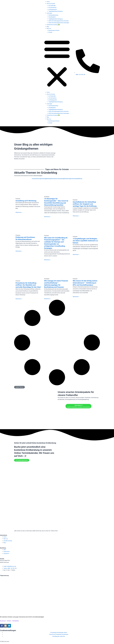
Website (80, 179)
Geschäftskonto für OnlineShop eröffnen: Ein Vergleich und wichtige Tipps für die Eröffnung (85, 204)
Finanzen (34, 179)
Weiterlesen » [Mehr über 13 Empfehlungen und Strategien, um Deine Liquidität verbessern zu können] (76, 254)
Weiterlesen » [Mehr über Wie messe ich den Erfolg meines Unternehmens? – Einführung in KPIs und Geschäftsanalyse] (76, 299)
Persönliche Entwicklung (57, 179)
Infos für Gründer (51, 4)
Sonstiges (69, 179)
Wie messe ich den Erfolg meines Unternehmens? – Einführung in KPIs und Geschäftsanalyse (83, 284)
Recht (65, 179)
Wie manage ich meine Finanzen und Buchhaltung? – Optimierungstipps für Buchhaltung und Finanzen (57, 284)
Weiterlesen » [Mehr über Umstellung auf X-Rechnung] (19, 212)
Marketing (48, 179)
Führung (39, 179)
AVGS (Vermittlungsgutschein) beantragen (59, 23)
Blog (48, 27)
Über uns (49, 28)
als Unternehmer (53, 7)
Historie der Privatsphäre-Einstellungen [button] (59, 634)
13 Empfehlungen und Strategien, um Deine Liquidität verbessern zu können (85, 241)
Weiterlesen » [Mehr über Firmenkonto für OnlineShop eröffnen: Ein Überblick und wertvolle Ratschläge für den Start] (19, 301)
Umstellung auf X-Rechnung (26, 201)
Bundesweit (3, 621)
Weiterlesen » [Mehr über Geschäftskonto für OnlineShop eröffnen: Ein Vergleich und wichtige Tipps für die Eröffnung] (76, 216)
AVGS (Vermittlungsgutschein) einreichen (59, 21)
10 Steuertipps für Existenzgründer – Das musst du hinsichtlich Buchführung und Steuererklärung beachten (57, 202)
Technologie (75, 179)
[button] (57, 63)
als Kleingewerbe (53, 9)
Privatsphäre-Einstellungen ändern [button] (59, 632)
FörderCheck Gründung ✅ (54, 25)
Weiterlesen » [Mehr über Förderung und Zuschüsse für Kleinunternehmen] (19, 251)
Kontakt (50, 32)
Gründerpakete (52, 17)
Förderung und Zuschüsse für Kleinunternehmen (26, 238)
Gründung (43, 179)
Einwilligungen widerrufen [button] (59, 636)
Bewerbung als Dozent (54, 30)
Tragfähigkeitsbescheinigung (56, 11)
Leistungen (50, 13)
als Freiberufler (52, 5)
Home (48, 2)
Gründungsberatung (54, 15)
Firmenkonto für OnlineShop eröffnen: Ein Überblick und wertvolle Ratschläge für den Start (27, 286)
